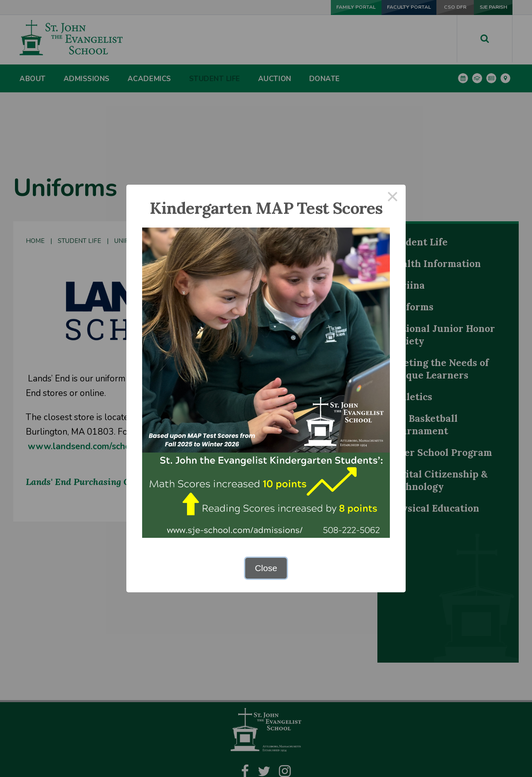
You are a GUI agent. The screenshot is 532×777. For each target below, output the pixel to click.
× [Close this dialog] (393, 198)
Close (266, 568)
